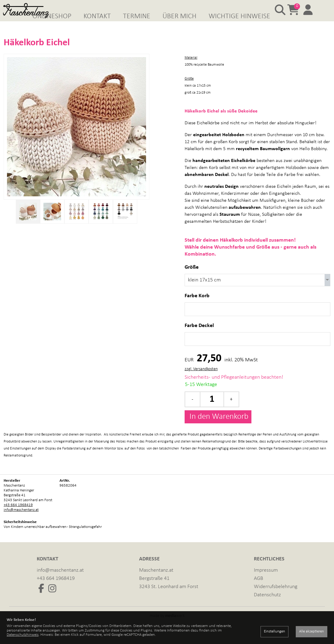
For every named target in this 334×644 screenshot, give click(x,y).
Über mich (179, 16)
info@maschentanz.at (21, 519)
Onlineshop (52, 16)
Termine (137, 16)
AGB (259, 588)
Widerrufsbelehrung (276, 596)
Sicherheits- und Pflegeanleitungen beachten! (234, 387)
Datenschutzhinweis (23, 635)
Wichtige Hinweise (239, 16)
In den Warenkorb (218, 426)
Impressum (266, 580)
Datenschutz (267, 604)
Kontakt (97, 16)
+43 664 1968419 (18, 514)
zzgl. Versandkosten (201, 379)
